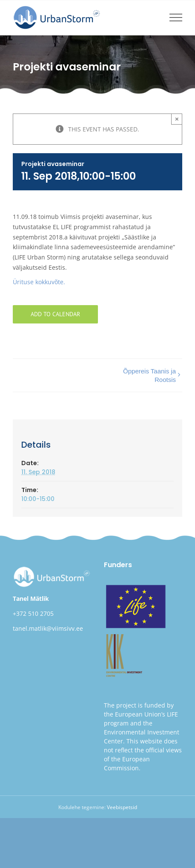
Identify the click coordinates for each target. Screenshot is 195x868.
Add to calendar (55, 314)
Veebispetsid (122, 807)
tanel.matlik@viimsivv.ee (48, 628)
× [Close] (177, 119)
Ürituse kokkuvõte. (39, 282)
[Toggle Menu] (176, 17)
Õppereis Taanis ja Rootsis (149, 375)
